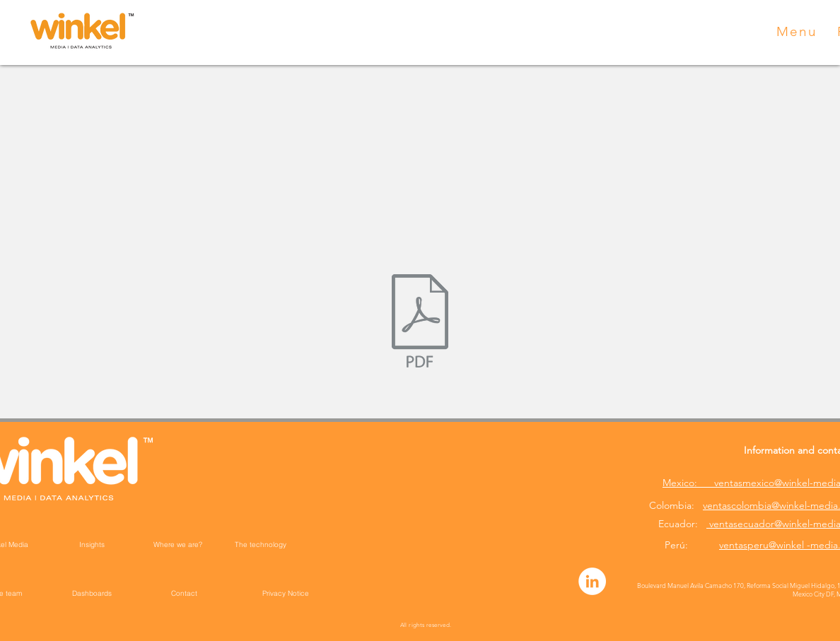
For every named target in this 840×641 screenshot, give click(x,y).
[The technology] (260, 544)
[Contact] (184, 593)
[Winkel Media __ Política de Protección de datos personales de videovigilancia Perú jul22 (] (420, 322)
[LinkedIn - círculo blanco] (592, 581)
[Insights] (92, 544)
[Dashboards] (92, 593)
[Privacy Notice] (285, 593)
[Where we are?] (177, 544)
